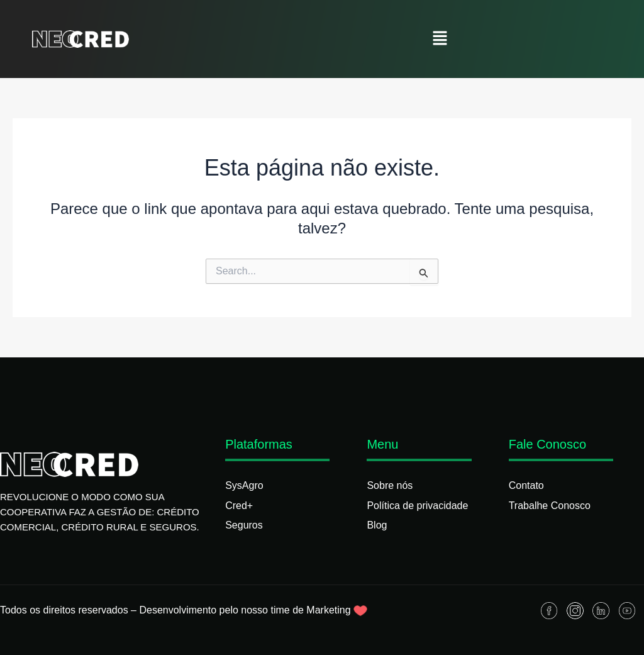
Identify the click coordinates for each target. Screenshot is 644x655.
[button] (440, 39)
